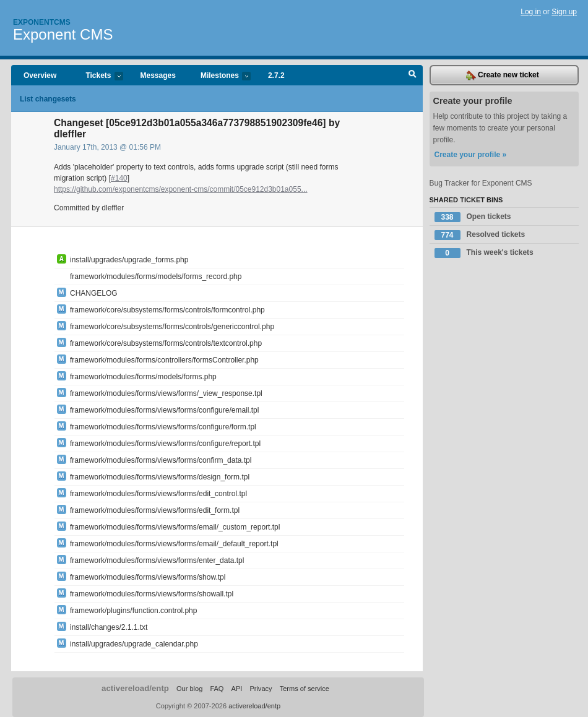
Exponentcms (42, 22)
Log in (531, 12)
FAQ (217, 689)
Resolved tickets (480, 235)
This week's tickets (484, 253)
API (237, 689)
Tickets (98, 76)
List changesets (48, 99)
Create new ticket (503, 75)
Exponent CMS (63, 34)
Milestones (219, 76)
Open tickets (473, 217)
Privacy (261, 689)
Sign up (564, 12)
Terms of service (305, 689)
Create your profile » (471, 155)
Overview (40, 75)
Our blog (189, 689)
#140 (119, 178)
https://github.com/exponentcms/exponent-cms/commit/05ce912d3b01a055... (181, 189)
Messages (158, 75)
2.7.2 (276, 75)
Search (413, 75)
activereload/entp (135, 688)
